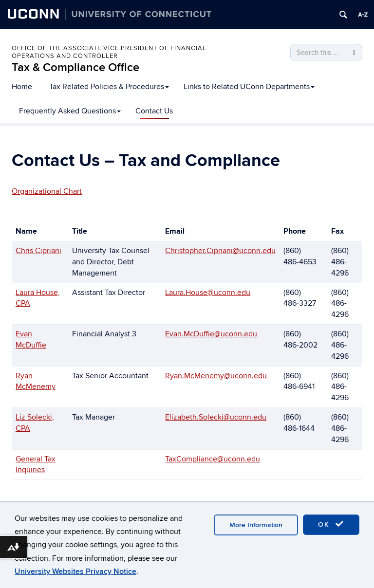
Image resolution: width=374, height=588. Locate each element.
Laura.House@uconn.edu (208, 293)
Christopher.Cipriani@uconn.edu (220, 251)
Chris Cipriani (38, 251)
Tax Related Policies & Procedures (109, 87)
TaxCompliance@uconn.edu (213, 459)
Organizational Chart (47, 191)
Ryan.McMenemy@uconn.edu (216, 376)
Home (22, 87)
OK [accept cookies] (331, 524)
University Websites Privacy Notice (75, 571)
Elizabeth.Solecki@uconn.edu (216, 417)
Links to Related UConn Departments (249, 87)
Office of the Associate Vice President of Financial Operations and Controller (109, 52)
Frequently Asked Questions (70, 111)
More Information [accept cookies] (256, 525)
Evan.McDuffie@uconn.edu (211, 334)
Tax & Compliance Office (75, 67)
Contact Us (154, 111)
